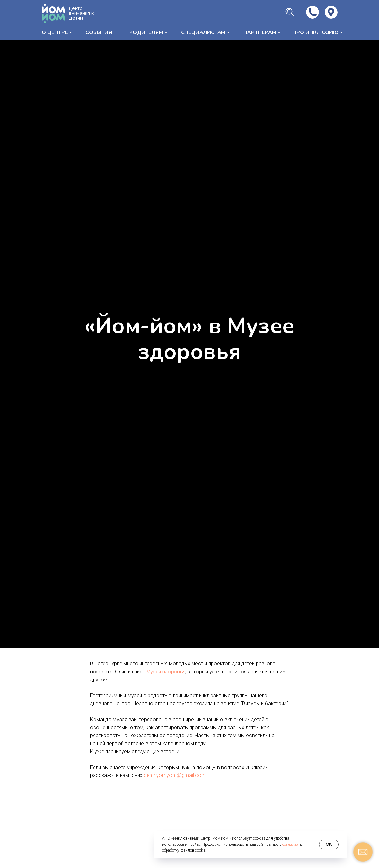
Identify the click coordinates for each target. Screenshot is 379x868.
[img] (331, 12)
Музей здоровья (166, 672)
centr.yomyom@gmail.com (175, 775)
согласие (290, 845)
